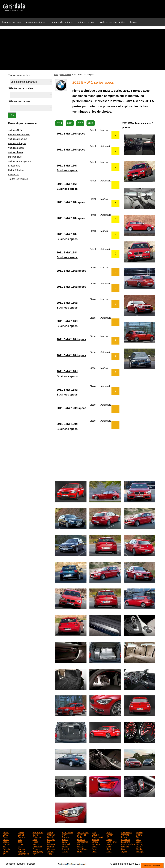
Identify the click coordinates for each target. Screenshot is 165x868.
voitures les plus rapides (113, 22)
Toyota (124, 851)
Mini (20, 846)
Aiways (21, 832)
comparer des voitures (61, 22)
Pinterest (30, 864)
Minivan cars (15, 157)
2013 (70, 123)
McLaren (96, 844)
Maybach (66, 844)
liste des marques (12, 22)
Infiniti (109, 839)
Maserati (51, 844)
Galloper (51, 839)
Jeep (20, 842)
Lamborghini (83, 842)
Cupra (139, 835)
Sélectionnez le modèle (20, 88)
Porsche (36, 849)
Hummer (81, 839)
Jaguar (6, 842)
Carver (65, 835)
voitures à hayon (17, 143)
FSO (35, 839)
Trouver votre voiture (19, 75)
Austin (109, 832)
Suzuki (65, 851)
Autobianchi (127, 832)
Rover (94, 849)
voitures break (16, 152)
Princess (51, 849)
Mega (109, 844)
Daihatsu (37, 837)
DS (108, 837)
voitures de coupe (18, 139)
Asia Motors (68, 832)
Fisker (6, 839)
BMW (56, 75)
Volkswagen (23, 853)
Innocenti (125, 839)
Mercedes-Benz (128, 844)
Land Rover (112, 842)
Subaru (51, 851)
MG (5, 846)
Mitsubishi (37, 846)
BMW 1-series (66, 75)
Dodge (80, 837)
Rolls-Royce (82, 849)
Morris (65, 846)
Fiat (138, 837)
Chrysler (96, 835)
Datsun (65, 837)
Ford (20, 839)
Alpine (50, 832)
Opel (109, 846)
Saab (109, 849)
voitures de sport (86, 22)
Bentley (139, 832)
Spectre (21, 851)
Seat (123, 849)
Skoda (139, 849)
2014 (59, 123)
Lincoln (6, 844)
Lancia (95, 842)
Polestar (7, 849)
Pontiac (21, 849)
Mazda (80, 844)
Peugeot (125, 846)
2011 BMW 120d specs (71, 408)
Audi (94, 832)
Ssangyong (38, 851)
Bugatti (21, 835)
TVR (5, 853)
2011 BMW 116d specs (71, 271)
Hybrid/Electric (16, 170)
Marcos (36, 844)
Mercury (140, 844)
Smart (6, 851)
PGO (138, 846)
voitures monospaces (19, 161)
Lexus (139, 842)
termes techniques (35, 22)
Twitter (20, 864)
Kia (49, 842)
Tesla (94, 851)
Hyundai (95, 839)
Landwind (126, 842)
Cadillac (51, 835)
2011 (91, 123)
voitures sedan (16, 148)
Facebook (10, 864)
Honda (65, 839)
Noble (94, 846)
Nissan (80, 846)
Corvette (125, 835)
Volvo (35, 853)
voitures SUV (15, 130)
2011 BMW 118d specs (71, 339)
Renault (66, 849)
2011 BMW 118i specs (71, 202)
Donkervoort (97, 837)
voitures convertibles (19, 135)
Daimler (51, 837)
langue (134, 22)
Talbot (80, 851)
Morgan (51, 846)
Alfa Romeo (38, 832)
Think (109, 851)
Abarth (6, 832)
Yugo (50, 853)
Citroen (110, 835)
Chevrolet (81, 835)
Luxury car (14, 175)
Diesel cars (14, 166)
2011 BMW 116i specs (71, 134)
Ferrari (124, 837)
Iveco (138, 839)
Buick (35, 835)
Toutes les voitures (18, 179)
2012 (80, 123)
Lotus (20, 844)
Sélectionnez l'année (19, 101)
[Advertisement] (82, 49)
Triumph (140, 851)
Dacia (6, 837)
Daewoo (22, 837)
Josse (35, 842)
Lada (64, 842)
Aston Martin (83, 832)
